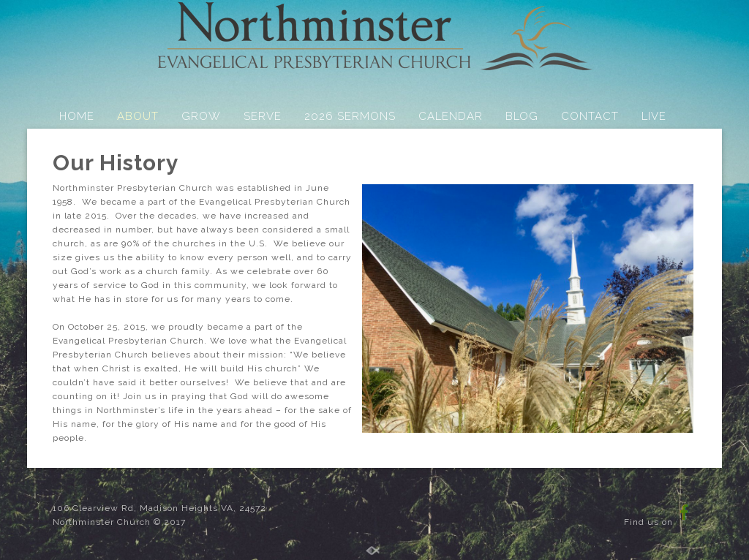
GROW (201, 116)
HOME (77, 116)
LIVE (654, 116)
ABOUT (138, 116)
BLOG (522, 116)
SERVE (263, 116)
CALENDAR (451, 116)
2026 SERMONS (350, 116)
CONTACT (590, 116)
